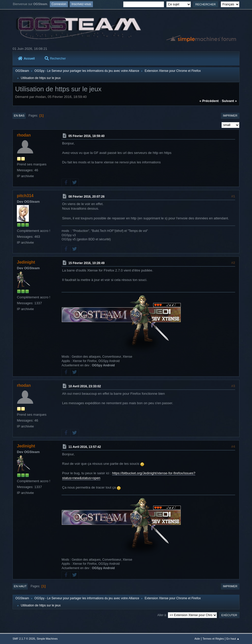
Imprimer (230, 116)
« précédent (209, 101)
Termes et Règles (213, 639)
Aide (197, 639)
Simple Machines (47, 639)
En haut (20, 586)
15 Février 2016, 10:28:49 (86, 263)
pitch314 (25, 196)
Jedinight (26, 262)
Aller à (162, 615)
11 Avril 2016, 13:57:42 (85, 447)
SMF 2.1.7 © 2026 (24, 639)
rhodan (24, 135)
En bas (19, 116)
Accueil (26, 59)
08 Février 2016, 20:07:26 (86, 197)
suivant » (229, 101)
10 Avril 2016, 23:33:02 (85, 386)
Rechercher (55, 59)
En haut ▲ (233, 639)
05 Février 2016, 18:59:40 (86, 136)
